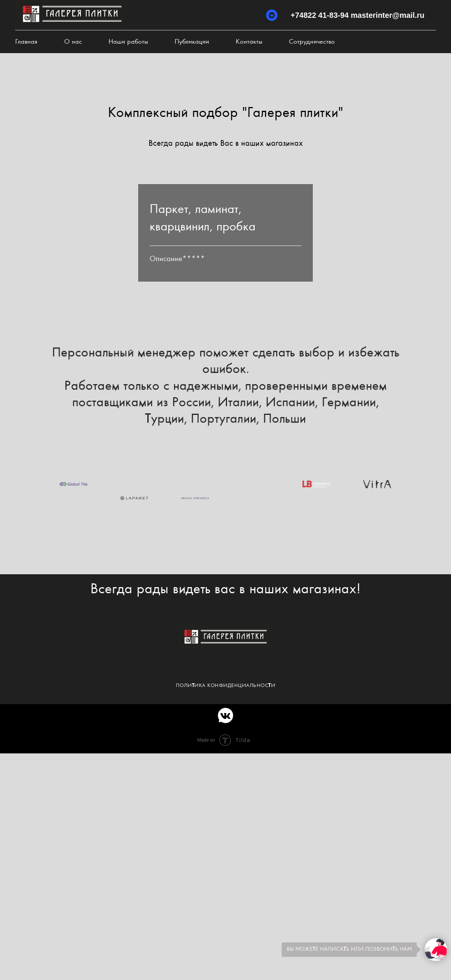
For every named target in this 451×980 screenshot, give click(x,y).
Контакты (249, 42)
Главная (26, 42)
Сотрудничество (312, 42)
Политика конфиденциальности (226, 685)
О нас (73, 42)
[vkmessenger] (272, 15)
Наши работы (128, 42)
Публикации (192, 42)
